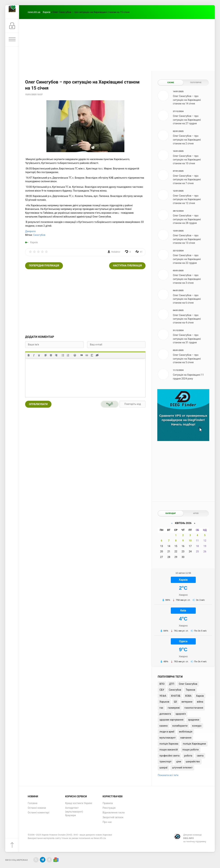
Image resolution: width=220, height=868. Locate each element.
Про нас (107, 822)
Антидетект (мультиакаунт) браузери (74, 812)
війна (200, 702)
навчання (186, 738)
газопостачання (194, 708)
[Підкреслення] (39, 355)
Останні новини (37, 808)
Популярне (196, 83)
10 (190, 541)
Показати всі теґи (168, 775)
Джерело (30, 231)
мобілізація (186, 732)
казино (164, 726)
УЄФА (163, 696)
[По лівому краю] (46, 355)
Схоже (171, 83)
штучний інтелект (182, 768)
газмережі (174, 708)
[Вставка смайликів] (75, 355)
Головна (33, 803)
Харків (46, 12)
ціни (179, 762)
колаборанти (180, 726)
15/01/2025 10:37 (34, 95)
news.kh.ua (34, 12)
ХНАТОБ (176, 696)
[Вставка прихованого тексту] (97, 355)
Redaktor (116, 252)
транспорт (165, 762)
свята (200, 756)
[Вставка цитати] (82, 355)
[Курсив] (34, 355)
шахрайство (193, 762)
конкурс (197, 726)
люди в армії (167, 732)
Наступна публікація (127, 266)
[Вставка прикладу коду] (87, 355)
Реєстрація (109, 808)
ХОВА (188, 696)
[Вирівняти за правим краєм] (56, 355)
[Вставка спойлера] (92, 355)
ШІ (175, 702)
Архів (196, 513)
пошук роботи (191, 750)
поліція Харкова (169, 744)
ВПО (162, 684)
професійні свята (169, 756)
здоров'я (181, 714)
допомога (165, 714)
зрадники (194, 720)
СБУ (162, 690)
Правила (108, 803)
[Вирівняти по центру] (51, 355)
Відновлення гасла (114, 813)
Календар (171, 513)
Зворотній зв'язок (113, 817)
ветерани (187, 702)
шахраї (163, 768)
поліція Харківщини (194, 744)
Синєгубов (39, 235)
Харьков (164, 702)
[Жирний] (29, 355)
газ (161, 708)
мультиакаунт (167, 738)
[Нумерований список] (68, 355)
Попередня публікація (44, 266)
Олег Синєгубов (188, 684)
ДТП (172, 684)
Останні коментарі (38, 813)
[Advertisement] (117, 45)
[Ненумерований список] (63, 355)
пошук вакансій (169, 750)
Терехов (190, 690)
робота (188, 756)
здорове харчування (171, 720)
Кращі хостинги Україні (79, 803)
